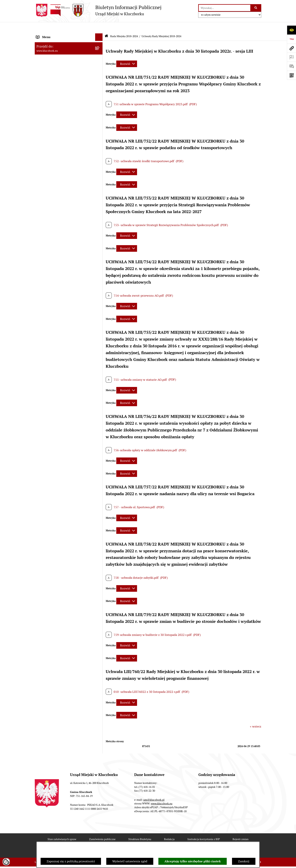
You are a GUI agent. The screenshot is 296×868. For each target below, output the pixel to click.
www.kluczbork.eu (162, 793)
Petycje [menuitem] (41, 349)
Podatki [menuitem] (41, 267)
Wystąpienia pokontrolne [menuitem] (53, 429)
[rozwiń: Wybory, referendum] (100, 414)
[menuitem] (69, 60)
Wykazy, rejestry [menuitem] (47, 406)
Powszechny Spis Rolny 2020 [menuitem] (56, 515)
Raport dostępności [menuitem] (49, 542)
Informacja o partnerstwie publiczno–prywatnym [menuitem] (62, 473)
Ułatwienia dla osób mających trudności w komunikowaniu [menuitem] (65, 396)
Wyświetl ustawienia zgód (130, 861)
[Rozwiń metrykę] (127, 54)
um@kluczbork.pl (154, 790)
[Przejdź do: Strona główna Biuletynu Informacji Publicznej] (106, 26)
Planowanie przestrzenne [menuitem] (54, 283)
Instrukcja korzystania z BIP (204, 829)
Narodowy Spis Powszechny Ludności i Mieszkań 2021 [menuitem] (62, 532)
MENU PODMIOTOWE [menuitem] (51, 35)
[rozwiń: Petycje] (100, 349)
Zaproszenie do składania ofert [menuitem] (57, 329)
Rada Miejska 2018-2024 (124, 26)
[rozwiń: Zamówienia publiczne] (100, 298)
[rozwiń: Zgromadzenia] (100, 437)
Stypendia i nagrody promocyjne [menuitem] (58, 550)
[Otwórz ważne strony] (291, 57)
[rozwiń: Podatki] (100, 268)
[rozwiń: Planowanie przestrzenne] (100, 283)
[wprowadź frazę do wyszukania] (225, 8)
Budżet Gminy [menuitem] (46, 252)
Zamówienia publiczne (102, 829)
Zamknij (244, 861)
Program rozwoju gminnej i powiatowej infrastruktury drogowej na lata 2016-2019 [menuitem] (65, 461)
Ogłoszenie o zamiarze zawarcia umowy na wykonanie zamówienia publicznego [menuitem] (65, 339)
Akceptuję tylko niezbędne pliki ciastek (193, 861)
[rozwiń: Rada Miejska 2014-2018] (100, 183)
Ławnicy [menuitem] (42, 421)
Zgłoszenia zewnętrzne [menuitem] (52, 569)
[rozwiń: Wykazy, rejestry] (100, 406)
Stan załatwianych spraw (62, 829)
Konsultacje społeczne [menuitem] (51, 495)
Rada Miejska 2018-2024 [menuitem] (53, 50)
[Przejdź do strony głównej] (98, 10)
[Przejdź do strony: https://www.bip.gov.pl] (291, 39)
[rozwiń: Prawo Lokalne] (100, 245)
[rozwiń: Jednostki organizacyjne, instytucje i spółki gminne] (100, 206)
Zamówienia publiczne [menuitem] (52, 298)
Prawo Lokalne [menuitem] (46, 245)
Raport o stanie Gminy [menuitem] (51, 260)
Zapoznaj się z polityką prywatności (71, 861)
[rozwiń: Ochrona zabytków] (100, 290)
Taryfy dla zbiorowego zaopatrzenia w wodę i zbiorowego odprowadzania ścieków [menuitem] (65, 505)
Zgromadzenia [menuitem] (46, 436)
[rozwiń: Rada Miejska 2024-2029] (100, 42)
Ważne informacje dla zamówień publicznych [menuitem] (58, 307)
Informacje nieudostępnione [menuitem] (55, 225)
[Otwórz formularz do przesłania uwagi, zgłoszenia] (291, 66)
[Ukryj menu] (99, 27)
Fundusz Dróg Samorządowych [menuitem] (57, 522)
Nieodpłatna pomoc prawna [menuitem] (55, 444)
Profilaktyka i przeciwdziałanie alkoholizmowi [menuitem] (57, 485)
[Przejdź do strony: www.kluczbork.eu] (291, 48)
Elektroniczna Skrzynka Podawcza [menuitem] (59, 379)
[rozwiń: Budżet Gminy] (100, 253)
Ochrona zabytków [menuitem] (49, 290)
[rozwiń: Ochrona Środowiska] (100, 387)
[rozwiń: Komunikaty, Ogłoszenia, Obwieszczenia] (100, 372)
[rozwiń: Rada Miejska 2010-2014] (100, 191)
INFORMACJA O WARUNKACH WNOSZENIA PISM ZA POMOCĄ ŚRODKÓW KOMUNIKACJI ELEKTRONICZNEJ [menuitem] (59, 584)
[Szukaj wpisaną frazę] (256, 8)
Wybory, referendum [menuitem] (50, 414)
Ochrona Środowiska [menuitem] (50, 387)
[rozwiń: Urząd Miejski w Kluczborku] (100, 198)
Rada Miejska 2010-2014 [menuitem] (53, 191)
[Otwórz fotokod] (291, 75)
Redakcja (169, 829)
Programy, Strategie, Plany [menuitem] (54, 364)
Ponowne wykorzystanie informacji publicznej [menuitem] (60, 235)
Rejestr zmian (240, 829)
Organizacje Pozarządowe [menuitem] (54, 356)
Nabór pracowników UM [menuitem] (52, 452)
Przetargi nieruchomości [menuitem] (53, 275)
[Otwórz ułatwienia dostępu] (291, 30)
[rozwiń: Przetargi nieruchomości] (100, 275)
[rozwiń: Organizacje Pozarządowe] (100, 357)
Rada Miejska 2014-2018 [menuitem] (53, 183)
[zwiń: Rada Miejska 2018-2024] (100, 50)
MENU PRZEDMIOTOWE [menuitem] (53, 218)
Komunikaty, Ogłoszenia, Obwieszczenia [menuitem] (63, 372)
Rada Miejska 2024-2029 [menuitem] (53, 42)
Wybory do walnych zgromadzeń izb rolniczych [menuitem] (61, 559)
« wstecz (256, 716)
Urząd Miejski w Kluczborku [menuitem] (55, 198)
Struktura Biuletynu (140, 829)
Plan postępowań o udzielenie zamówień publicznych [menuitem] (64, 320)
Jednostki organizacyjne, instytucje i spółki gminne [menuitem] (65, 208)
